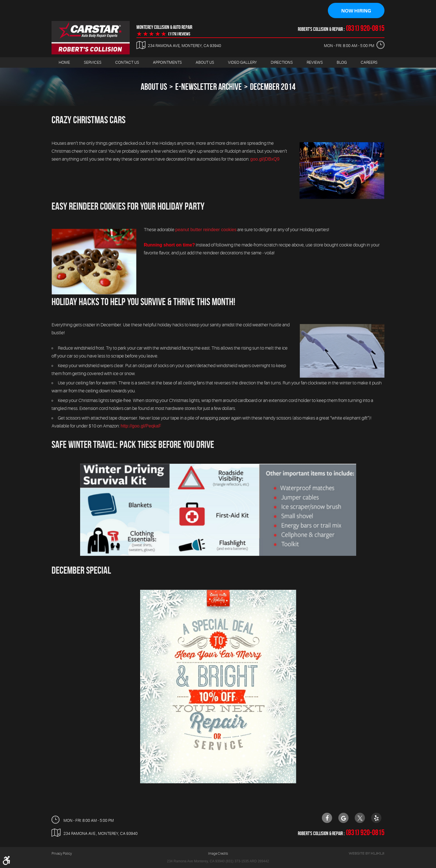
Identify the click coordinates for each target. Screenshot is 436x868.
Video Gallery (242, 63)
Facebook (327, 818)
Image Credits (218, 854)
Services (93, 63)
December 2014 (273, 87)
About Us (205, 63)
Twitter (360, 818)
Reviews (315, 63)
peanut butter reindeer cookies (206, 230)
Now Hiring (356, 11)
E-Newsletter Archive (209, 87)
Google (343, 818)
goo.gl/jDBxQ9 (265, 159)
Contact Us (127, 63)
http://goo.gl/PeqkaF (141, 426)
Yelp (376, 818)
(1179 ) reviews (179, 34)
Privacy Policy (62, 854)
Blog (342, 63)
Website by (366, 854)
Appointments (167, 63)
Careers (369, 63)
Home (64, 63)
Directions (282, 63)
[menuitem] (64, 63)
